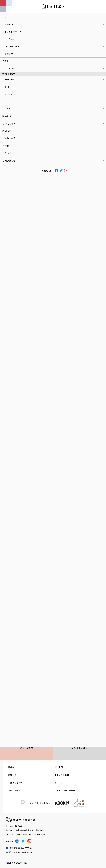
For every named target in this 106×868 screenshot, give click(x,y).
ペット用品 (10, 68)
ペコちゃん (10, 39)
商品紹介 (12, 767)
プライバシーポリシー (65, 790)
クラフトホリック (13, 32)
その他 (5, 61)
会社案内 (59, 767)
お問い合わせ (14, 790)
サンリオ (9, 54)
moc (7, 87)
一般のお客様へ (16, 783)
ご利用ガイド (9, 123)
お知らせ (12, 775)
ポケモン (9, 17)
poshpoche (10, 94)
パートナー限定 (10, 138)
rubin (7, 109)
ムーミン (9, 25)
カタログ (59, 783)
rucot (7, 101)
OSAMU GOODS (12, 46)
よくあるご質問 (62, 775)
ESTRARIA (9, 79)
